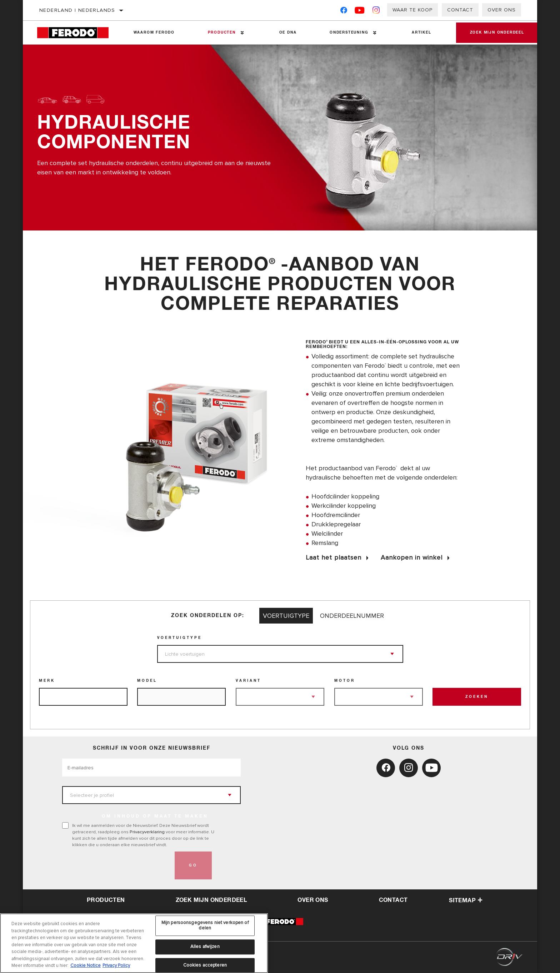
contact (393, 900)
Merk (47, 681)
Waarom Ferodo (154, 33)
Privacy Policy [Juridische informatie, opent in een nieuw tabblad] (116, 965)
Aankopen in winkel (412, 557)
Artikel (421, 33)
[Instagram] (376, 12)
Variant (248, 681)
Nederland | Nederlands (77, 10)
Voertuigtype (179, 638)
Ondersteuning (348, 33)
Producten (221, 33)
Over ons (502, 10)
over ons (313, 900)
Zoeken (477, 697)
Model (147, 681)
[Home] (77, 33)
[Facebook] (344, 12)
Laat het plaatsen (334, 557)
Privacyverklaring (147, 832)
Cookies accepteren (205, 965)
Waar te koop (412, 10)
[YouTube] (360, 12)
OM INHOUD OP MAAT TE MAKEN (155, 816)
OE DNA (287, 33)
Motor (345, 681)
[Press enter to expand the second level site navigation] (242, 33)
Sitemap (466, 900)
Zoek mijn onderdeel (496, 33)
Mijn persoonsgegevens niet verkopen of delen (205, 925)
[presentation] (116, 865)
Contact (460, 10)
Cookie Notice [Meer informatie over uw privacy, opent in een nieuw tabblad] (86, 965)
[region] (134, 943)
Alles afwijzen (205, 947)
